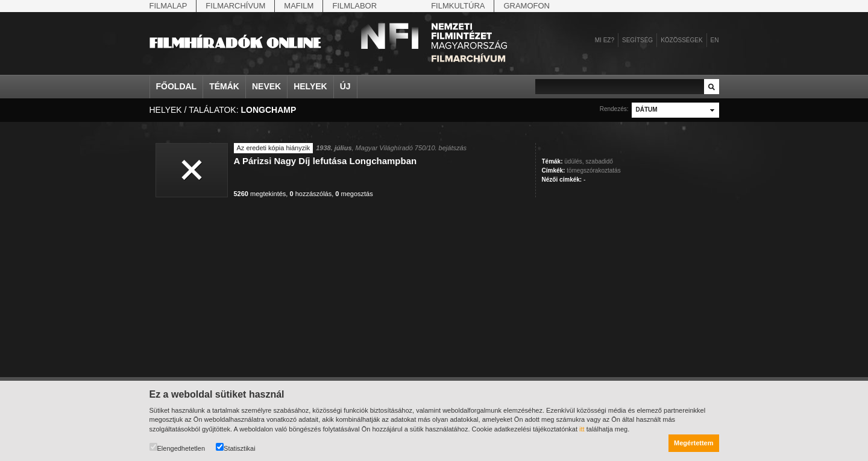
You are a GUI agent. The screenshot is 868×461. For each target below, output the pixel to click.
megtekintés (260, 194)
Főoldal (177, 86)
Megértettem (693, 443)
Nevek (266, 86)
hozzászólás (310, 194)
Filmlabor (354, 6)
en (715, 40)
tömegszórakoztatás (594, 170)
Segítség (637, 40)
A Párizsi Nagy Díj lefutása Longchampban (325, 161)
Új (345, 86)
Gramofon (527, 6)
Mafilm (299, 6)
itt (582, 429)
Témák (224, 86)
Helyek (310, 86)
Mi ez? (605, 40)
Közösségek (681, 40)
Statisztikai (236, 447)
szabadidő (599, 161)
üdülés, (574, 161)
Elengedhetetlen (178, 447)
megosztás (354, 194)
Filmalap (168, 6)
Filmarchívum (235, 6)
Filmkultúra (458, 6)
